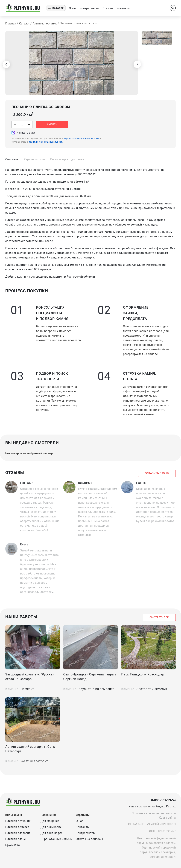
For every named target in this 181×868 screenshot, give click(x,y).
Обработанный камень (56, 839)
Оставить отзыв (156, 473)
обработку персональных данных (81, 139)
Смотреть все (159, 618)
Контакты (123, 8)
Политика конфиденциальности (154, 813)
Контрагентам (90, 8)
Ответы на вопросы (89, 839)
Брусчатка (13, 845)
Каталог (56, 8)
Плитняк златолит (18, 833)
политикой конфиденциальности (46, 142)
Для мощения (50, 821)
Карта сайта (167, 818)
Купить (53, 125)
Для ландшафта (52, 833)
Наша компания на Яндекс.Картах (152, 806)
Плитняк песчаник (18, 821)
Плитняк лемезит (17, 827)
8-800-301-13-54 (163, 800)
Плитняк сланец (16, 839)
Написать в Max (26, 133)
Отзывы (108, 8)
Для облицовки (51, 827)
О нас (73, 8)
